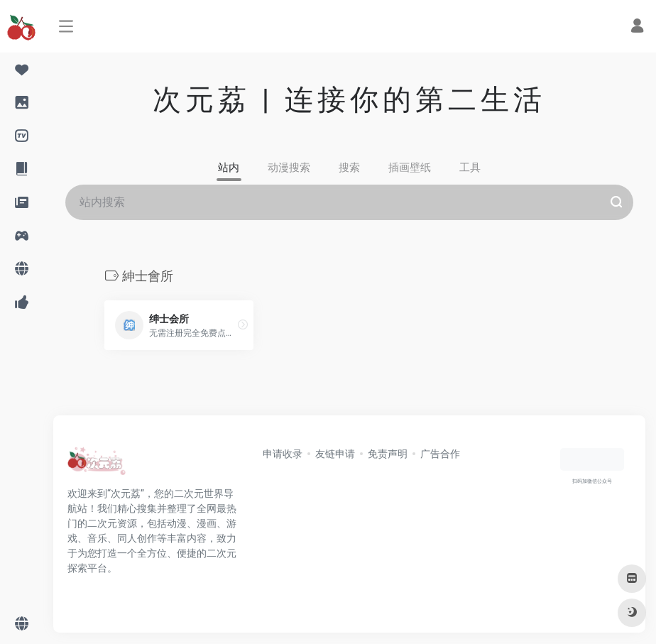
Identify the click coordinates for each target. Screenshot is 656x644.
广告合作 (440, 454)
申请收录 (283, 454)
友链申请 (335, 454)
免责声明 (388, 454)
